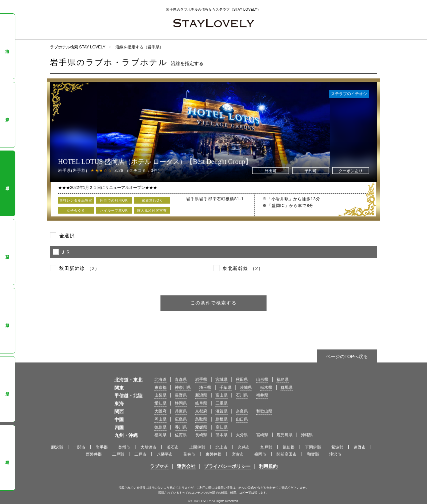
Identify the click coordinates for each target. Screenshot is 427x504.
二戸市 (140, 454)
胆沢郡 (57, 447)
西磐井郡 (94, 454)
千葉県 (226, 388)
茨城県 (246, 388)
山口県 (242, 419)
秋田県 (7, 321)
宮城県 (7, 252)
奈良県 (242, 411)
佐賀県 (181, 435)
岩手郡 (102, 447)
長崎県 (201, 435)
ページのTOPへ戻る (347, 356)
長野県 (181, 395)
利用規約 (268, 466)
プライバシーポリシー (227, 466)
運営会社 (186, 466)
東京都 (160, 388)
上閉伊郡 (197, 447)
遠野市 (360, 447)
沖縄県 (307, 435)
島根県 (222, 419)
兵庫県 (181, 411)
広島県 (181, 419)
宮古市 (238, 454)
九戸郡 (266, 447)
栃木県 (266, 388)
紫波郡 (337, 447)
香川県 (181, 427)
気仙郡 (289, 447)
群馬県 (287, 388)
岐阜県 (201, 403)
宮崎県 (262, 435)
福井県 (262, 395)
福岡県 (160, 435)
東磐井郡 (213, 454)
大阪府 (160, 411)
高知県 (222, 427)
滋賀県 (222, 411)
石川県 (242, 395)
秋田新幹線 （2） (79, 268)
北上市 (222, 447)
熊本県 (222, 435)
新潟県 (201, 395)
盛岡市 (260, 454)
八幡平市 (165, 454)
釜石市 (173, 447)
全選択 (67, 236)
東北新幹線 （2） (243, 268)
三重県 (222, 403)
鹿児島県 (285, 435)
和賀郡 (313, 454)
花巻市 (189, 454)
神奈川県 (183, 388)
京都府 (201, 411)
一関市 (79, 447)
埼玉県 (205, 388)
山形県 (7, 389)
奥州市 (124, 447)
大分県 (242, 435)
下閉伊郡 (313, 447)
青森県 (7, 115)
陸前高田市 (287, 454)
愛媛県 (201, 427)
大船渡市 (148, 447)
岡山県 (160, 419)
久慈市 (244, 447)
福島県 (7, 458)
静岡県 (181, 403)
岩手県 (7, 184)
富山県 (222, 395)
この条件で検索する (214, 303)
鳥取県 (201, 419)
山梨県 (160, 395)
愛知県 (160, 403)
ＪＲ (66, 252)
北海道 (7, 46)
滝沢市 (335, 454)
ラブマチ (159, 466)
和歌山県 (264, 411)
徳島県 (160, 427)
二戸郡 (118, 454)
